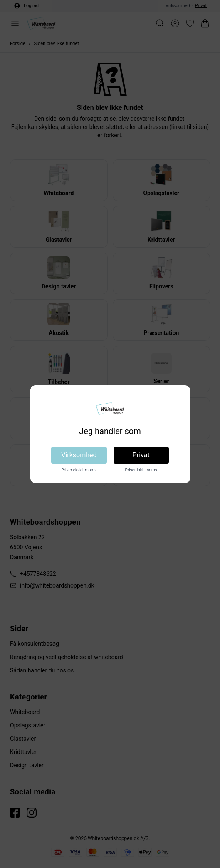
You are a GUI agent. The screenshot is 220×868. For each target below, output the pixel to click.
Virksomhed (79, 455)
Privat (141, 455)
